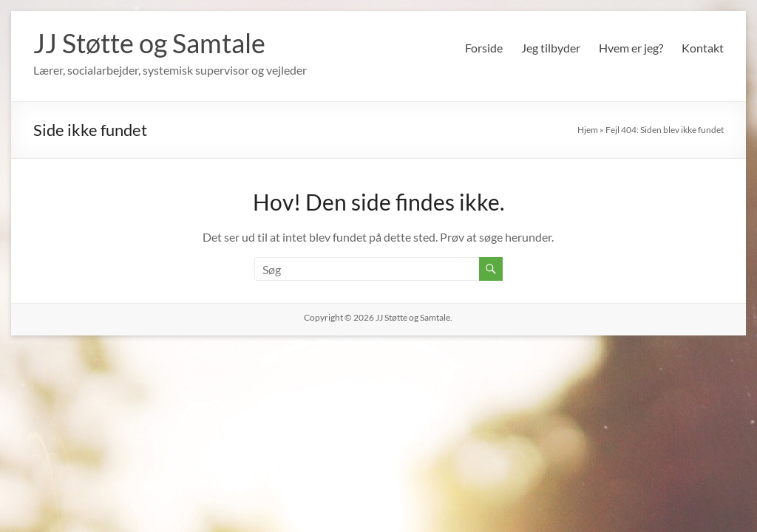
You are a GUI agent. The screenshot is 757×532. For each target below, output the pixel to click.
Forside (484, 48)
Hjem (588, 130)
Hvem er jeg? (631, 48)
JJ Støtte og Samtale (149, 43)
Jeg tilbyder (551, 48)
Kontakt (703, 48)
